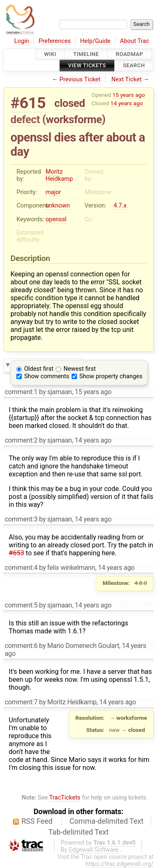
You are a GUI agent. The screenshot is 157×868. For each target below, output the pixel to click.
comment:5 (21, 605)
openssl (56, 219)
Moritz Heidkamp (59, 175)
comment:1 (21, 392)
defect (25, 119)
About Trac (135, 41)
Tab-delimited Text (79, 832)
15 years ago (129, 95)
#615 (28, 103)
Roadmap (130, 54)
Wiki (50, 54)
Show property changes (111, 376)
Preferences (55, 41)
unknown (58, 206)
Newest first (80, 369)
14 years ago (127, 103)
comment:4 (21, 568)
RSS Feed (37, 821)
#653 (17, 553)
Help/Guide (95, 41)
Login (22, 41)
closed (70, 103)
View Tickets (87, 66)
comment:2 (21, 440)
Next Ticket (126, 80)
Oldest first (39, 369)
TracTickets (65, 798)
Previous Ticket (80, 80)
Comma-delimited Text (107, 821)
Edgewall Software (94, 850)
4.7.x (120, 206)
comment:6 (21, 646)
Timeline (86, 54)
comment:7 (21, 702)
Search (134, 66)
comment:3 (21, 519)
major (53, 192)
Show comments (47, 376)
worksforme (74, 119)
